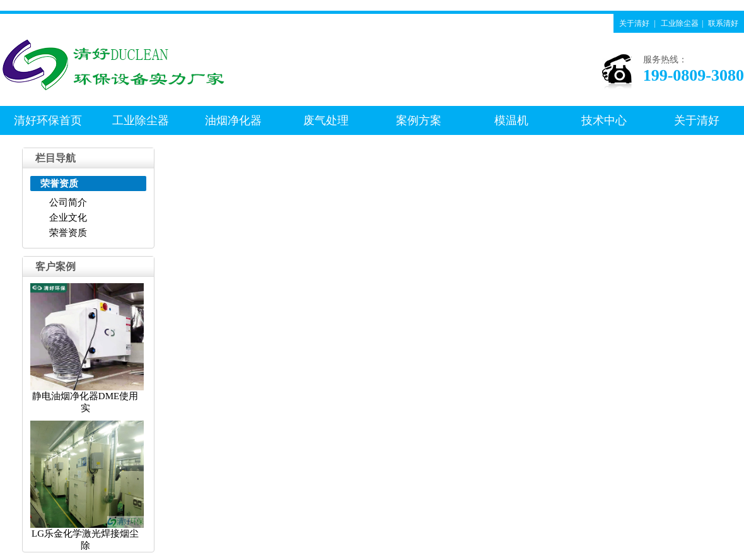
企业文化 (68, 218)
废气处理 (326, 120)
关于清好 (634, 23)
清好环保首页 (48, 120)
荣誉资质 (68, 233)
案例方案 (419, 120)
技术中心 (604, 120)
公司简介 (68, 202)
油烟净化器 (233, 120)
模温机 (511, 120)
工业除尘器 (680, 23)
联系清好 (723, 23)
